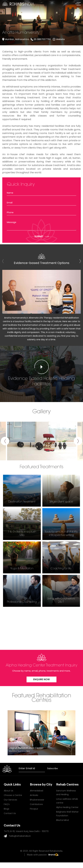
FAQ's (7, 804)
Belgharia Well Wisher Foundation (67, 814)
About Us (8, 791)
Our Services (10, 800)
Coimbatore (36, 804)
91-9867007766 (42, 39)
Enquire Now (41, 679)
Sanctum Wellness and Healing (66, 793)
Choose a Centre (13, 795)
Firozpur (34, 809)
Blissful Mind (62, 820)
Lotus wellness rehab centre (67, 801)
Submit (39, 236)
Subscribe (53, 769)
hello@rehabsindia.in (20, 836)
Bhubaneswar (37, 800)
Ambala (34, 795)
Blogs (7, 809)
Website (60, 39)
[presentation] (80, 262)
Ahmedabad (36, 791)
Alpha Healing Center (67, 807)
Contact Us (10, 813)
